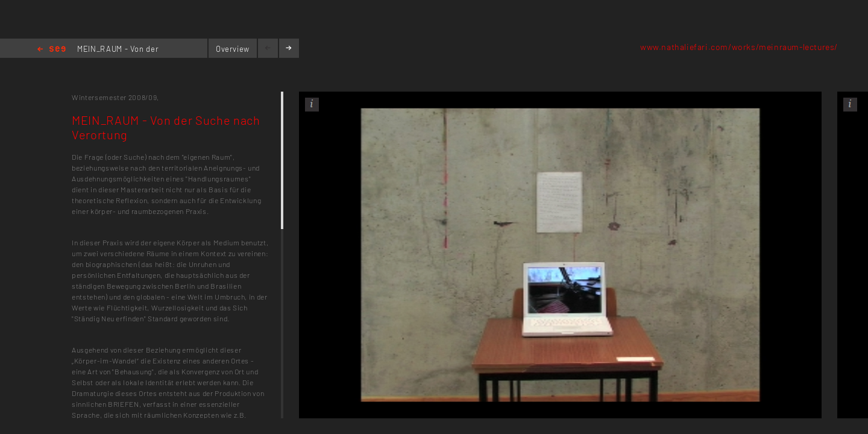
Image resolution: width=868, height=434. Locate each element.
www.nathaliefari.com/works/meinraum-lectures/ (739, 47)
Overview (233, 49)
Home (52, 50)
